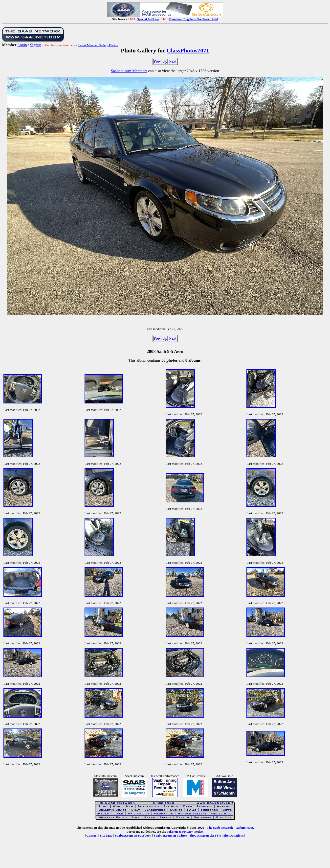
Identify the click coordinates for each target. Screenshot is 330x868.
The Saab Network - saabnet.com (230, 828)
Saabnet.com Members (129, 71)
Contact (92, 835)
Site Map (106, 835)
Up (165, 61)
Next (172, 61)
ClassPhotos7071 (188, 50)
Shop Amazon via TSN (205, 835)
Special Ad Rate (148, 19)
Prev (157, 61)
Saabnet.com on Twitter (170, 835)
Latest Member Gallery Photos (98, 45)
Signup (35, 45)
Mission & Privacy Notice (185, 832)
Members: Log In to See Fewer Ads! (193, 19)
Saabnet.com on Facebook (133, 835)
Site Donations (233, 835)
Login (22, 45)
